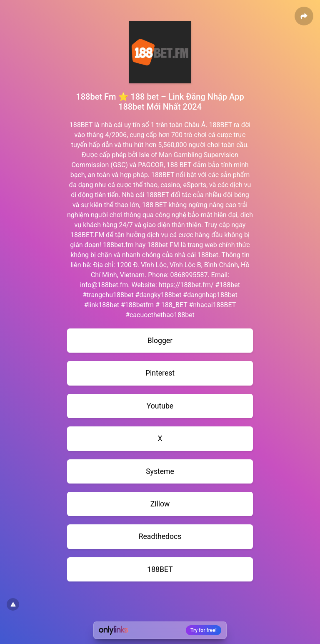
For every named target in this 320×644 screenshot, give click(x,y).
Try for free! (204, 630)
